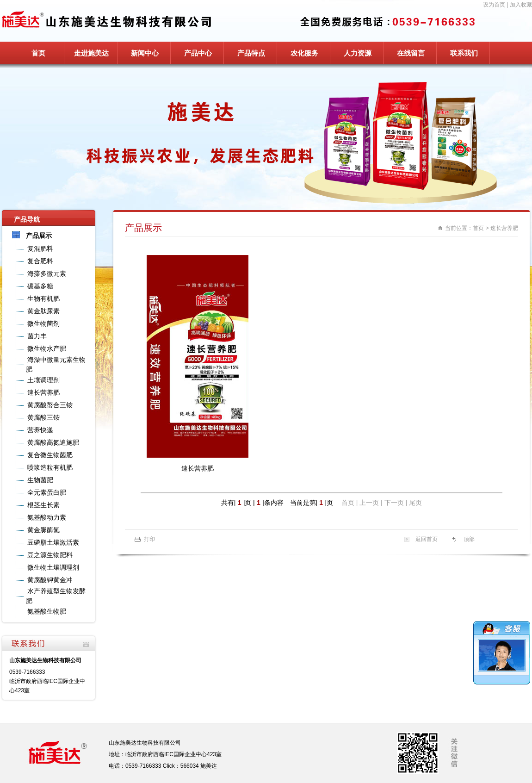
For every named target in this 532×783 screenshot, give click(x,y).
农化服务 (304, 53)
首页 (38, 53)
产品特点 (251, 53)
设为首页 (494, 5)
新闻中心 (145, 53)
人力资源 (358, 53)
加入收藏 (521, 5)
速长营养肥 (504, 228)
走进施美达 (91, 53)
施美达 (209, 766)
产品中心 (198, 53)
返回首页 (427, 539)
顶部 (469, 539)
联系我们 (464, 53)
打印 (149, 539)
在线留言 (411, 53)
